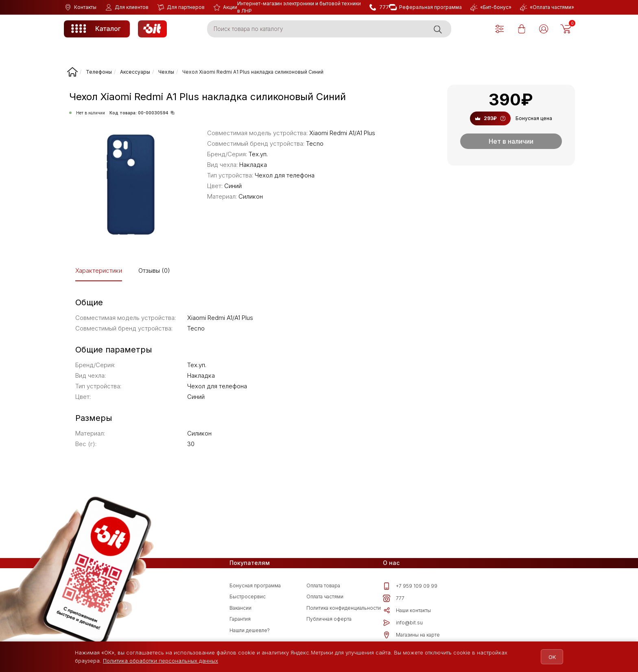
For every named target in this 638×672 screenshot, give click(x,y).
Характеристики (99, 270)
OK (548, 657)
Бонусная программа (255, 586)
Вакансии (240, 608)
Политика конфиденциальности (344, 608)
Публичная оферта (329, 619)
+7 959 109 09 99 (410, 586)
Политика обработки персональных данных (161, 661)
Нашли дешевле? (250, 630)
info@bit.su (403, 623)
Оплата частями (325, 596)
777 (394, 598)
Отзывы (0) (154, 270)
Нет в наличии (511, 141)
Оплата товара (323, 586)
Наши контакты (407, 611)
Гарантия (240, 619)
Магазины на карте (411, 635)
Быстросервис (248, 596)
